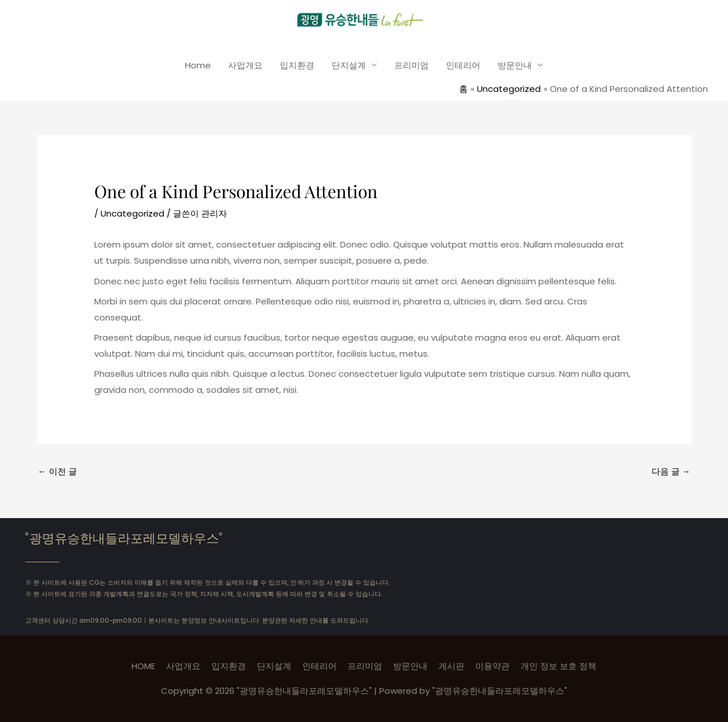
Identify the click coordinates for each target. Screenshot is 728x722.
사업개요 (245, 65)
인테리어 (463, 65)
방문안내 (515, 65)
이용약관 (492, 666)
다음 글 (671, 471)
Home (198, 65)
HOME (143, 666)
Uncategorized (132, 213)
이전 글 (57, 471)
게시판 (451, 666)
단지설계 (349, 65)
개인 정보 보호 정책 (558, 666)
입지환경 (297, 65)
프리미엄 (411, 65)
